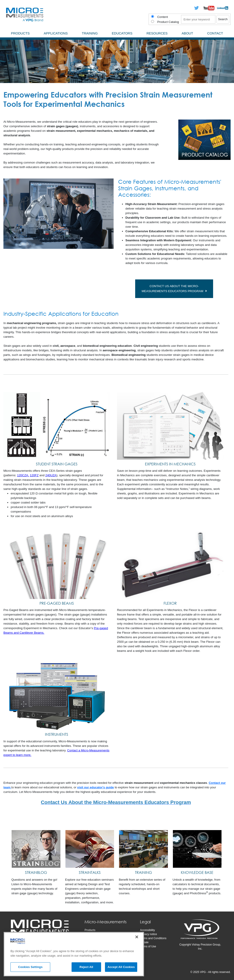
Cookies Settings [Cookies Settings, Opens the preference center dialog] (30, 967)
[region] (74, 954)
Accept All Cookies (121, 967)
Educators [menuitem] (122, 33)
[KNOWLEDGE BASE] (197, 849)
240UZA (51, 475)
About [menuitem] (188, 33)
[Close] (137, 937)
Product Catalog (168, 22)
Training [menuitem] (90, 33)
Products (90, 930)
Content (163, 17)
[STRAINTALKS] (90, 849)
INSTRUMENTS (57, 735)
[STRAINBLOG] (36, 849)
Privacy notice (148, 934)
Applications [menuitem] (56, 33)
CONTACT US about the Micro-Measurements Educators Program (174, 289)
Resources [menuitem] (157, 33)
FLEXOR (170, 603)
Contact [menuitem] (215, 33)
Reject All (86, 967)
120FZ (34, 475)
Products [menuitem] (20, 33)
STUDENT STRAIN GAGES (57, 464)
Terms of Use (148, 946)
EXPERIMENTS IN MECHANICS (170, 464)
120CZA (23, 475)
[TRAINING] (143, 849)
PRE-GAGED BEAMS (57, 603)
